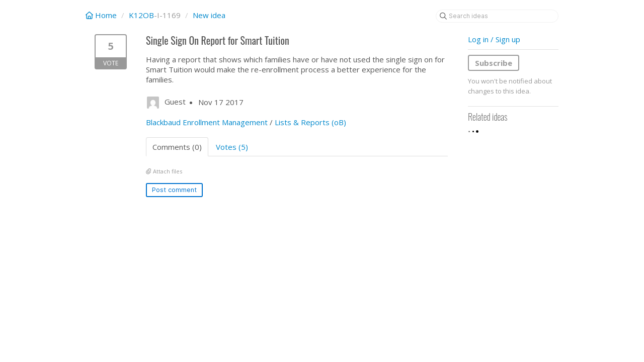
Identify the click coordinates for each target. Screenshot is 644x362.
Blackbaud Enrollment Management (207, 122)
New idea (209, 15)
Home (102, 15)
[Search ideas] (497, 16)
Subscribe (494, 63)
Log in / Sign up (494, 39)
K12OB (141, 15)
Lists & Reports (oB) (310, 122)
